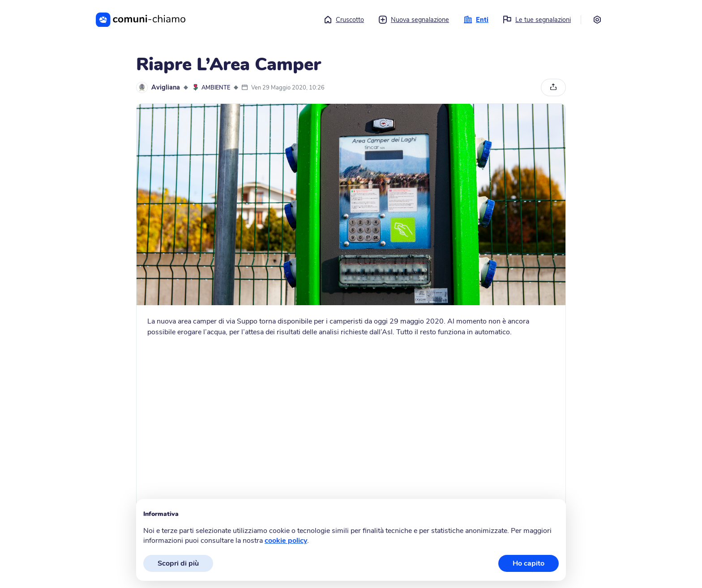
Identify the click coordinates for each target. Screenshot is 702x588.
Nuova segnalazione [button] (414, 20)
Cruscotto (344, 20)
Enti (476, 20)
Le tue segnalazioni (537, 20)
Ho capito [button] (529, 563)
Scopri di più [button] (178, 563)
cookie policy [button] (286, 541)
